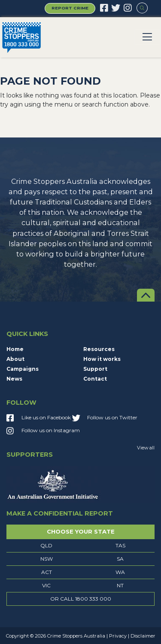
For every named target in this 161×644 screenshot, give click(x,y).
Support (95, 369)
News (14, 379)
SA (120, 559)
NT (120, 585)
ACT (47, 572)
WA (120, 572)
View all (146, 448)
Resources (99, 349)
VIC (46, 585)
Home (15, 349)
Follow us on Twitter (105, 418)
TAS (120, 545)
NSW (47, 559)
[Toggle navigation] (148, 37)
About (15, 359)
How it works (102, 359)
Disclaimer (143, 636)
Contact (95, 379)
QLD (46, 545)
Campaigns (23, 369)
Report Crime (70, 8)
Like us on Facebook (39, 418)
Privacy (118, 636)
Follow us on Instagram (43, 431)
